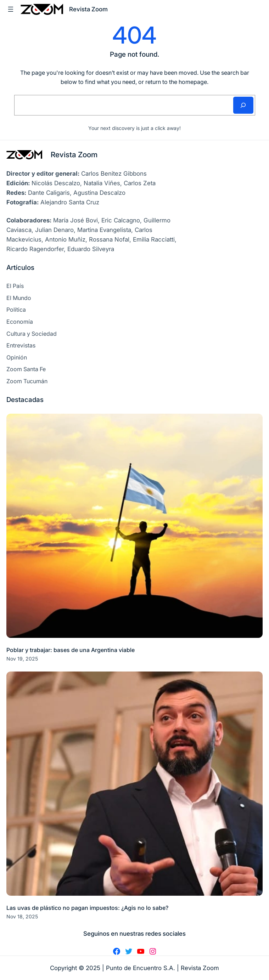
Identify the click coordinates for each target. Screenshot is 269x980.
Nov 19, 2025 (22, 659)
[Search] (243, 105)
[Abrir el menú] (11, 9)
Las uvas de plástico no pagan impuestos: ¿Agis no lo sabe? (87, 908)
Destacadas (25, 400)
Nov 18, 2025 (22, 916)
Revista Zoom (74, 155)
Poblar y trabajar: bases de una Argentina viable (71, 650)
